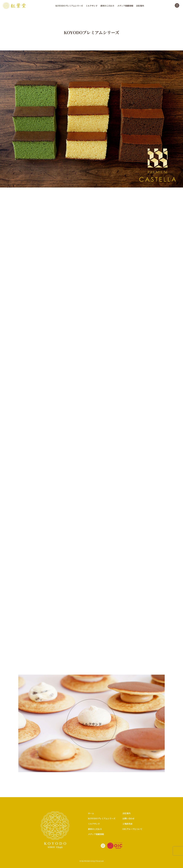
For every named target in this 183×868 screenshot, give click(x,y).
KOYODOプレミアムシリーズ (69, 6)
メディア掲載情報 (125, 6)
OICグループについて (132, 829)
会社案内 (140, 6)
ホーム (91, 813)
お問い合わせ (128, 818)
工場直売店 (127, 824)
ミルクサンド (92, 6)
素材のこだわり (107, 6)
